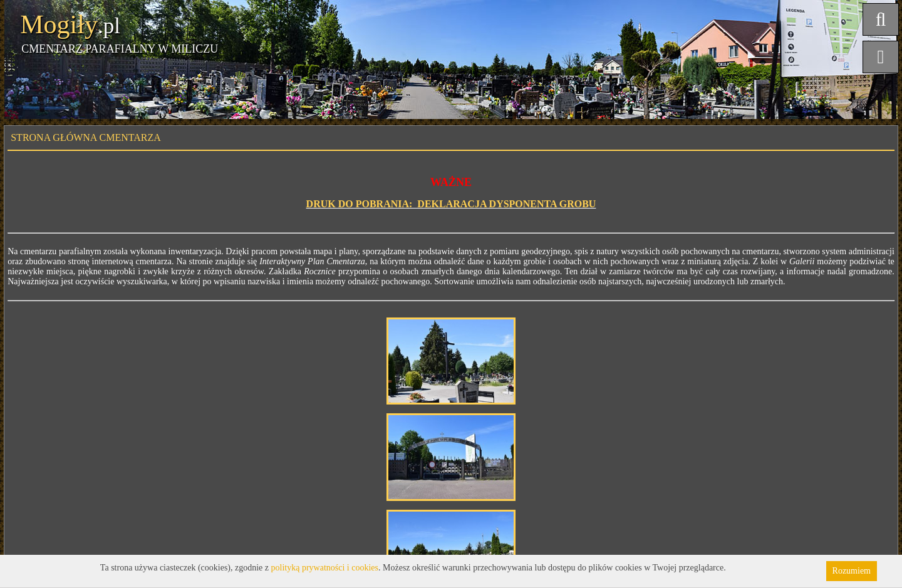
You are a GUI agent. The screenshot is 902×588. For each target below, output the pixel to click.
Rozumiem (852, 571)
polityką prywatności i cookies (325, 568)
